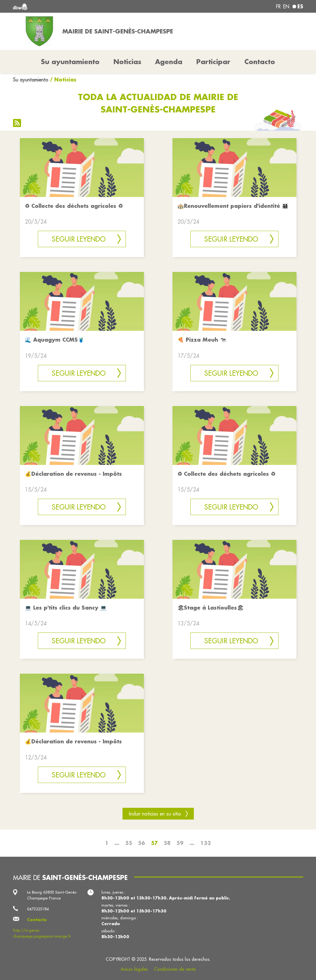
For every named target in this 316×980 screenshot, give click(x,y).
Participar (213, 62)
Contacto (260, 62)
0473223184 (38, 909)
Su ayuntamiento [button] (70, 62)
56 (142, 843)
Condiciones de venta (175, 969)
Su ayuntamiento (31, 80)
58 (167, 843)
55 (129, 843)
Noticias (127, 62)
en (286, 7)
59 (180, 843)
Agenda (169, 62)
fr (278, 7)
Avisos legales (134, 969)
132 (206, 843)
